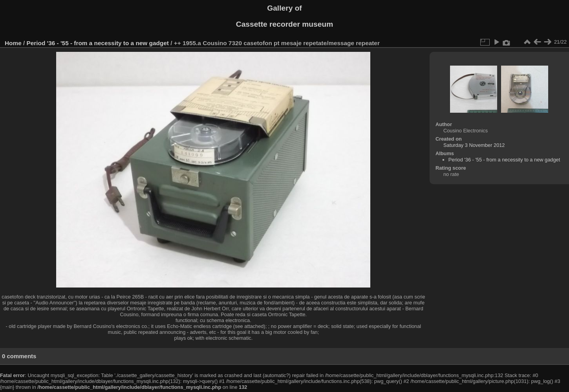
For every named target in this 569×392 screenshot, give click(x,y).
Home (13, 43)
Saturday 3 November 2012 (474, 145)
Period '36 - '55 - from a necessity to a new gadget (98, 43)
